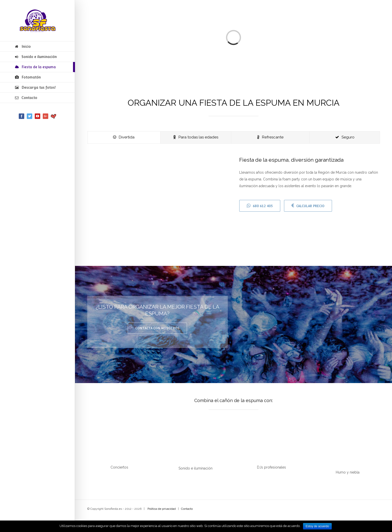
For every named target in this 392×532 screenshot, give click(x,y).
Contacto (187, 509)
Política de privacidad (162, 509)
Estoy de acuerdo (317, 526)
